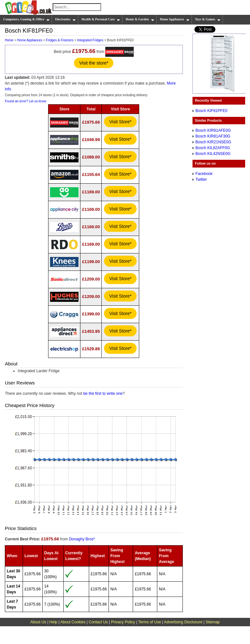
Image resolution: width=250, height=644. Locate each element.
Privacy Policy (123, 622)
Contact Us (98, 622)
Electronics (66, 19)
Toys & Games (208, 19)
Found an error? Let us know (26, 101)
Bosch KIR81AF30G (213, 136)
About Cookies (73, 622)
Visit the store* (94, 63)
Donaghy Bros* (82, 539)
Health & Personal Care (101, 19)
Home (9, 40)
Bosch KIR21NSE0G (213, 142)
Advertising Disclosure (183, 622)
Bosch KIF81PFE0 (211, 111)
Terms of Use (150, 622)
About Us (38, 622)
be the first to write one (103, 394)
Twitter (201, 179)
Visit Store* (120, 122)
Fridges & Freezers (60, 40)
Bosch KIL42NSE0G (213, 154)
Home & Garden (140, 19)
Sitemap (213, 622)
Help (53, 622)
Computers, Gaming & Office (26, 19)
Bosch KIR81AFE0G (213, 130)
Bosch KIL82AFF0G (213, 148)
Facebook (204, 174)
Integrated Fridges (90, 40)
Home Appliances (175, 19)
